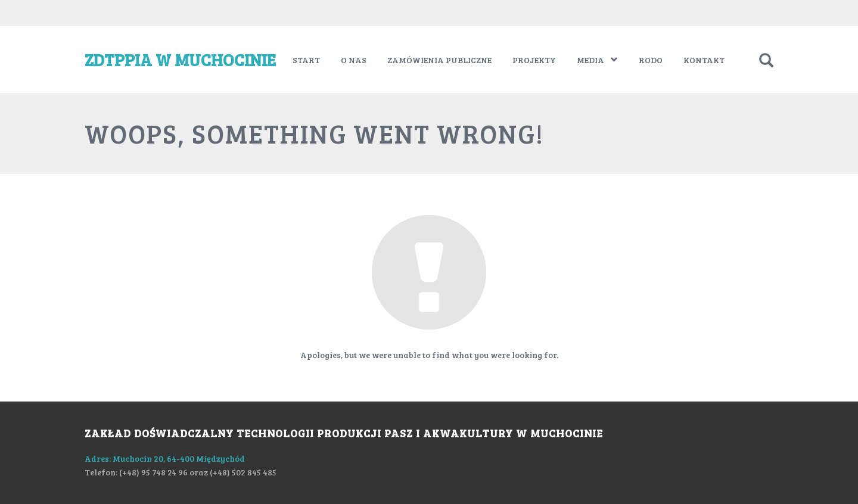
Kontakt (704, 60)
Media (597, 60)
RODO (651, 60)
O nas (354, 60)
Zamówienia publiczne (439, 60)
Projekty (534, 60)
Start (306, 60)
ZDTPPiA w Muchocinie (180, 60)
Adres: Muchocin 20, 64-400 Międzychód (165, 458)
